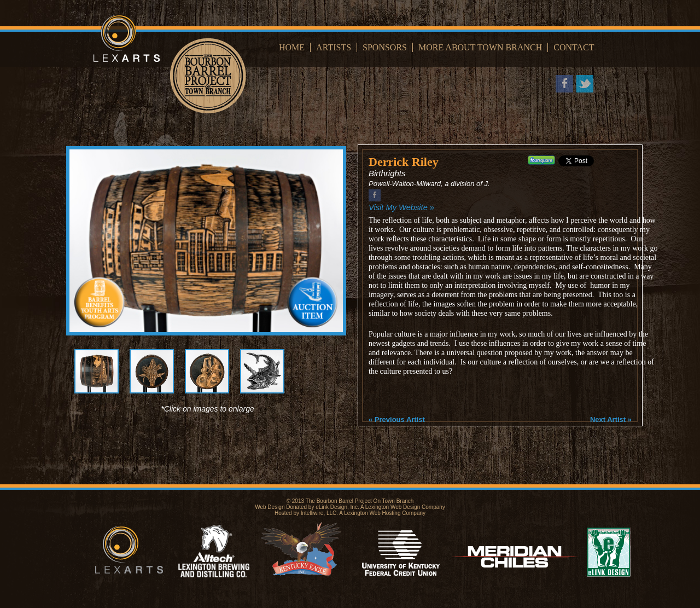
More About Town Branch (480, 47)
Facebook (564, 84)
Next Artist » (611, 419)
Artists (334, 47)
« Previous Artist (397, 419)
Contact (574, 47)
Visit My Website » (401, 207)
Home (292, 47)
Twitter (585, 84)
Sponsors (385, 47)
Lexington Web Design (393, 507)
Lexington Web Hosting (372, 513)
